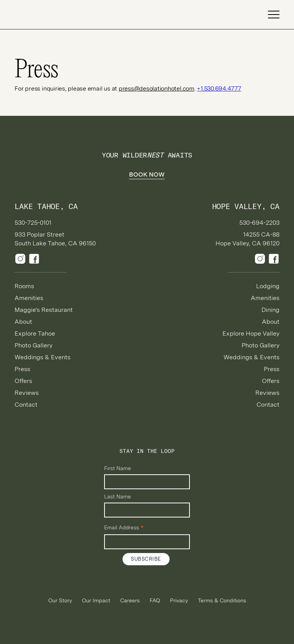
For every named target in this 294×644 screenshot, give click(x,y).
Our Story (60, 600)
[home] (41, 15)
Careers (130, 600)
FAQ (155, 600)
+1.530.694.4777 (219, 88)
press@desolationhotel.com (157, 88)
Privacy (179, 600)
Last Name (118, 496)
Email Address (124, 528)
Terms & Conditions (222, 600)
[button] (270, 15)
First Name (118, 468)
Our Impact (96, 600)
